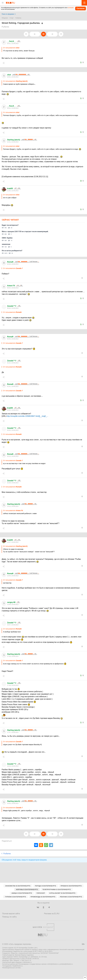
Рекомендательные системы (11, 968)
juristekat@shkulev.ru (66, 964)
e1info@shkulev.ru (53, 964)
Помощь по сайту (9, 917)
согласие (71, 8)
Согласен (81, 8)
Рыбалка (18, 18)
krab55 (10, 188)
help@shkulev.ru (18, 966)
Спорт (12, 18)
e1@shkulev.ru (27, 962)
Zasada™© (12, 306)
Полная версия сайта (11, 914)
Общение (5, 18)
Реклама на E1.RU (52, 914)
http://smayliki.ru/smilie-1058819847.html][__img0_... (27, 416)
